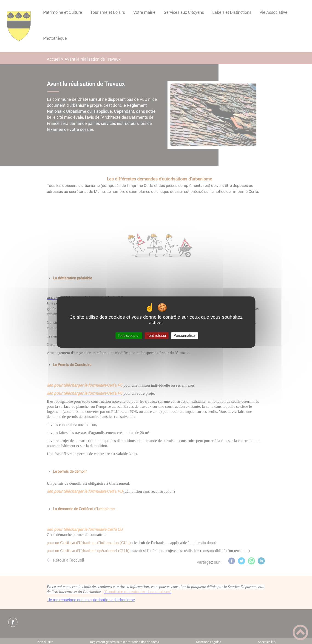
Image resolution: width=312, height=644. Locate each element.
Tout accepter (129, 336)
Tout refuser (156, 336)
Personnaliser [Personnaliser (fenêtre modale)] (185, 336)
